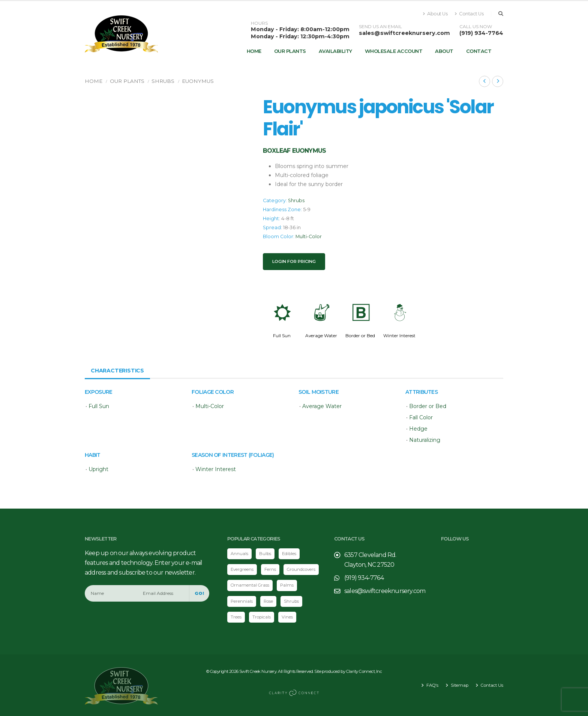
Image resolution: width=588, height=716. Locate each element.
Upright (98, 469)
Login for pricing (294, 261)
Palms (287, 585)
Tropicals (262, 617)
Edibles (289, 554)
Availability (335, 51)
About (444, 51)
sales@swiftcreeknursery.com (404, 33)
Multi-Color (309, 236)
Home (254, 51)
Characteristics (117, 371)
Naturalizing (425, 440)
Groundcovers (301, 569)
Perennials (242, 601)
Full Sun (282, 335)
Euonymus (198, 81)
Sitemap (459, 685)
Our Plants (290, 51)
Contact (479, 51)
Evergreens (242, 569)
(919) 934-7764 (481, 33)
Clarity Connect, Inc (364, 671)
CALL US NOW (476, 27)
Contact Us (469, 14)
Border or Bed (360, 335)
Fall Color (421, 417)
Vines (287, 617)
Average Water (321, 335)
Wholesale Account (394, 51)
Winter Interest (399, 335)
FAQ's (432, 685)
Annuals (239, 554)
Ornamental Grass (250, 585)
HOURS (259, 23)
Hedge (418, 429)
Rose (268, 601)
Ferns (270, 569)
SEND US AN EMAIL (380, 27)
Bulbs (265, 554)
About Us (435, 14)
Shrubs (163, 81)
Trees (236, 617)
